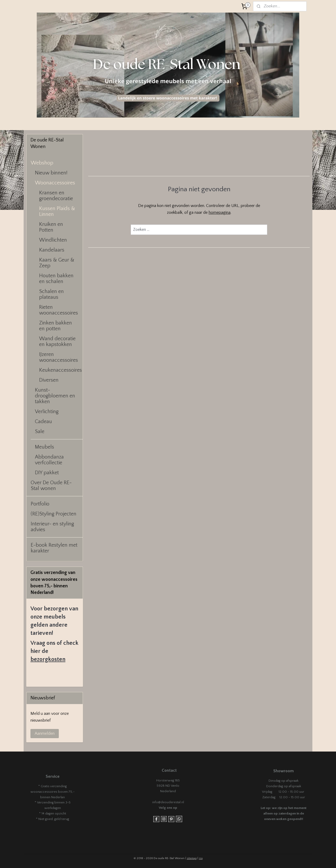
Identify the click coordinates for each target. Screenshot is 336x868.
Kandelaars (52, 250)
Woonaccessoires (55, 183)
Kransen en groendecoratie (56, 196)
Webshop (42, 163)
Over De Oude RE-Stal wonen (51, 486)
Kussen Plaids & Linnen (57, 211)
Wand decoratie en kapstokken (57, 342)
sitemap (192, 858)
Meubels (44, 447)
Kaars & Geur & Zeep (57, 263)
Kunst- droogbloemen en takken (55, 396)
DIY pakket (47, 473)
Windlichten (53, 240)
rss (201, 858)
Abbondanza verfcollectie (49, 460)
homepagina (219, 212)
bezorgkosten (48, 659)
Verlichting (47, 412)
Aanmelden (45, 733)
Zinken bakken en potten (56, 326)
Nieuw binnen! (51, 173)
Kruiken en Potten (51, 227)
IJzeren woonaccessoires (59, 357)
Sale (40, 432)
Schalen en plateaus (51, 294)
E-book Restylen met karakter (54, 548)
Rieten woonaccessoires (59, 310)
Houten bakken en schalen (56, 279)
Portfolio (40, 504)
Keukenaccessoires (61, 370)
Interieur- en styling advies (52, 527)
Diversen (49, 380)
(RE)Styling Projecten (54, 514)
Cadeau (43, 422)
